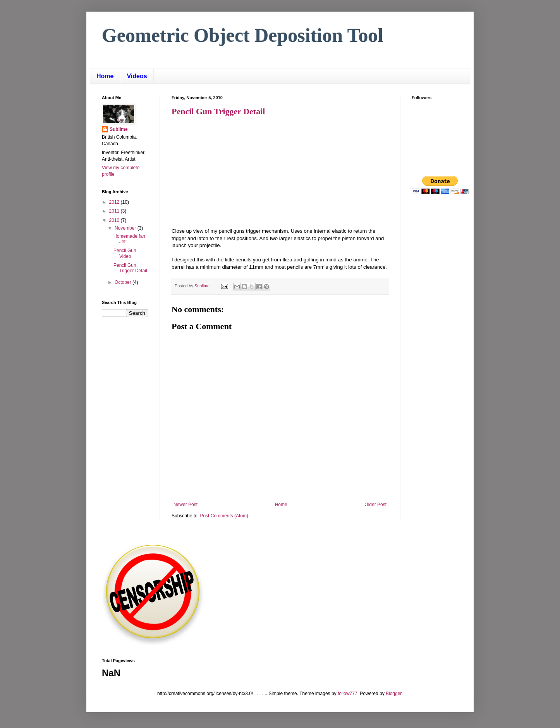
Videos (137, 76)
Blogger (394, 694)
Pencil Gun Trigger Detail (218, 111)
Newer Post (186, 505)
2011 (115, 211)
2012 (115, 202)
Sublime (119, 129)
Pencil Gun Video (125, 253)
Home (105, 76)
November (126, 228)
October (124, 282)
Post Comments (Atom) (224, 516)
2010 (115, 220)
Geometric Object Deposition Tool (242, 35)
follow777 (348, 694)
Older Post (375, 505)
